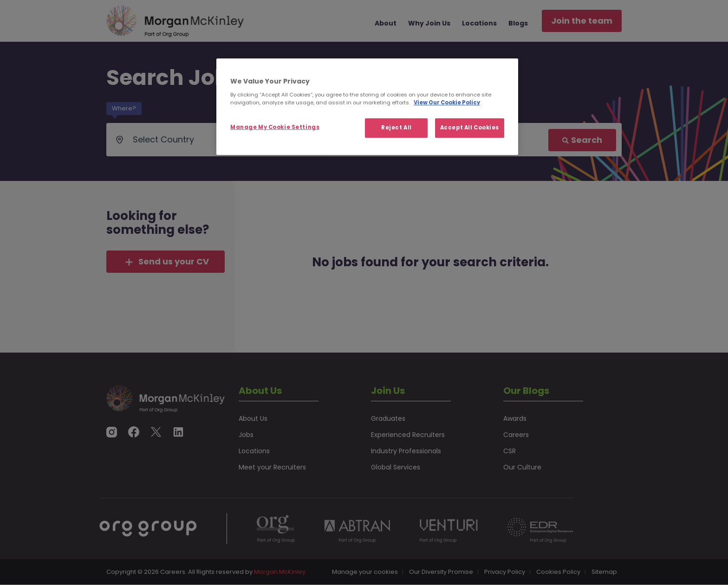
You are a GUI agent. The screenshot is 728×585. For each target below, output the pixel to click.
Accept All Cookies (470, 128)
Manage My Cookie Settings (275, 127)
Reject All (396, 128)
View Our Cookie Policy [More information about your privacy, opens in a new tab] (447, 103)
